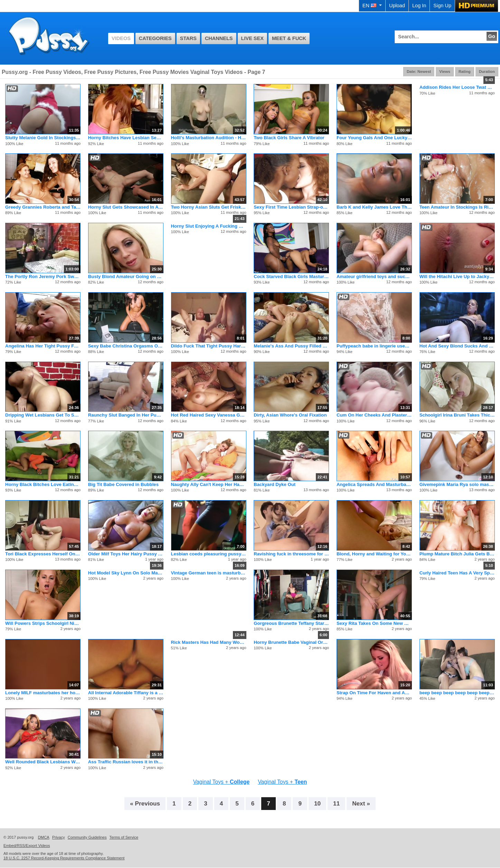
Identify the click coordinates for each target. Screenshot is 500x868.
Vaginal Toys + (221, 782)
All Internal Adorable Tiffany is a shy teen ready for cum (126, 693)
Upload (397, 6)
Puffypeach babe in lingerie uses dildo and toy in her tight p (374, 346)
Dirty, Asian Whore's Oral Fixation (290, 415)
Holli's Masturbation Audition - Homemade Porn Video (209, 138)
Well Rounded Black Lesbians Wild (43, 762)
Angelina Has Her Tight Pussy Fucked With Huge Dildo (43, 346)
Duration (487, 71)
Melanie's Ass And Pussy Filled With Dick (291, 346)
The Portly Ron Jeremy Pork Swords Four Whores (43, 276)
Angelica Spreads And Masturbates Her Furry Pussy (374, 484)
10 (317, 803)
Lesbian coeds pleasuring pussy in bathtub (209, 554)
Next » (361, 803)
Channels (219, 38)
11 (336, 803)
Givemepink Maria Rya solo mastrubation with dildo (457, 484)
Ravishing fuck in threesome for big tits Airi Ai (291, 554)
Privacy (59, 837)
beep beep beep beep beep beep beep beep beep (457, 693)
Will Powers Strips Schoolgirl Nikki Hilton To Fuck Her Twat (43, 623)
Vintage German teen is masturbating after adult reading (209, 573)
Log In (419, 6)
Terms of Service (124, 837)
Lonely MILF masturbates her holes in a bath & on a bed (43, 693)
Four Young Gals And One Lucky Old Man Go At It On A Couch (374, 138)
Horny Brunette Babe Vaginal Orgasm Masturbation (291, 642)
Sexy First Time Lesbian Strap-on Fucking (291, 207)
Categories (155, 38)
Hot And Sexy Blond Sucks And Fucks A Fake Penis (457, 346)
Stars (188, 38)
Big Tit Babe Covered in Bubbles (123, 484)
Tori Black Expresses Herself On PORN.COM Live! (43, 554)
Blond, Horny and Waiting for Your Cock (374, 554)
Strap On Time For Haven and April (374, 693)
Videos (121, 38)
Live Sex (252, 38)
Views (445, 71)
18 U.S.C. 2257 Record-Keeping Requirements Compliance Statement (64, 858)
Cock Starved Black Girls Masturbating (291, 276)
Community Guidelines (87, 837)
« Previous (145, 803)
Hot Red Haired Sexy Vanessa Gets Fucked (209, 415)
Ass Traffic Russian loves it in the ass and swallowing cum (126, 762)
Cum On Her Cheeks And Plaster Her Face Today (374, 415)
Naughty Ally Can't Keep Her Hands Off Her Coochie (209, 484)
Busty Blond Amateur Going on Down (126, 276)
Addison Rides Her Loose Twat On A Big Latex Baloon (457, 87)
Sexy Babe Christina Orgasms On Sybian (126, 346)
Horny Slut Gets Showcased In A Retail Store (126, 207)
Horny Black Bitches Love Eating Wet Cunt (43, 484)
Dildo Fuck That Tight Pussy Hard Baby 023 (209, 346)
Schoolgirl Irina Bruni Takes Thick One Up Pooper (457, 415)
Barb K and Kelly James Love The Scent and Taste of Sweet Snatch (374, 207)
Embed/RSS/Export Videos (27, 846)
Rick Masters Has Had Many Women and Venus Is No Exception (209, 642)
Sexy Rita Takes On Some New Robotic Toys (374, 623)
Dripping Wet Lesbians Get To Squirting (43, 415)
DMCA (44, 837)
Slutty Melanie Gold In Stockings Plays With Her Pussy (43, 138)
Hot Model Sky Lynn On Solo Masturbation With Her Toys (126, 573)
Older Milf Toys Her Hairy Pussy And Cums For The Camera (126, 554)
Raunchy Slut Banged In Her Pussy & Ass (126, 415)
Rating (465, 71)
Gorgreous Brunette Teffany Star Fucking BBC (291, 623)
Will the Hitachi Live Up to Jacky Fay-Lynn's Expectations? (457, 276)
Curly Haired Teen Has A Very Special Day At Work (457, 573)
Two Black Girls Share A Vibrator (289, 138)
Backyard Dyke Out (275, 484)
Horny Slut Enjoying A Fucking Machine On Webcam (209, 226)
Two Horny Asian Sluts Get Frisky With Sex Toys (209, 207)
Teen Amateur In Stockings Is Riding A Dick (457, 207)
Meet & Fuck (289, 38)
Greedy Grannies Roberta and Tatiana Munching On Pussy (43, 207)
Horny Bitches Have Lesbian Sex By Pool (126, 138)
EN (372, 6)
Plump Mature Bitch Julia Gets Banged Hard (457, 554)
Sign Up (442, 6)
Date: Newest (419, 71)
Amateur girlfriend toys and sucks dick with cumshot (374, 276)
